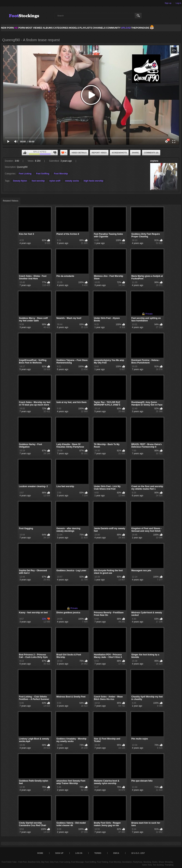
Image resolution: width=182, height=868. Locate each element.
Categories (61, 28)
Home (40, 853)
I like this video (25, 153)
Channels (99, 28)
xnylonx (154, 161)
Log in (178, 3)
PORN (20, 28)
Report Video (99, 153)
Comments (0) (151, 153)
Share (135, 153)
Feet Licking (25, 174)
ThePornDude (140, 28)
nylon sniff (55, 181)
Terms (98, 853)
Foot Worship (61, 174)
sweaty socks (72, 181)
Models (74, 28)
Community (113, 28)
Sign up (168, 3)
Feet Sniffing (43, 174)
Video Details (79, 153)
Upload (126, 28)
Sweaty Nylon (20, 181)
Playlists (86, 28)
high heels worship (93, 181)
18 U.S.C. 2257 (138, 853)
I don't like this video (55, 153)
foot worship (38, 181)
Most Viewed (34, 28)
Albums (48, 28)
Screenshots (119, 153)
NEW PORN (7, 28)
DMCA (116, 853)
